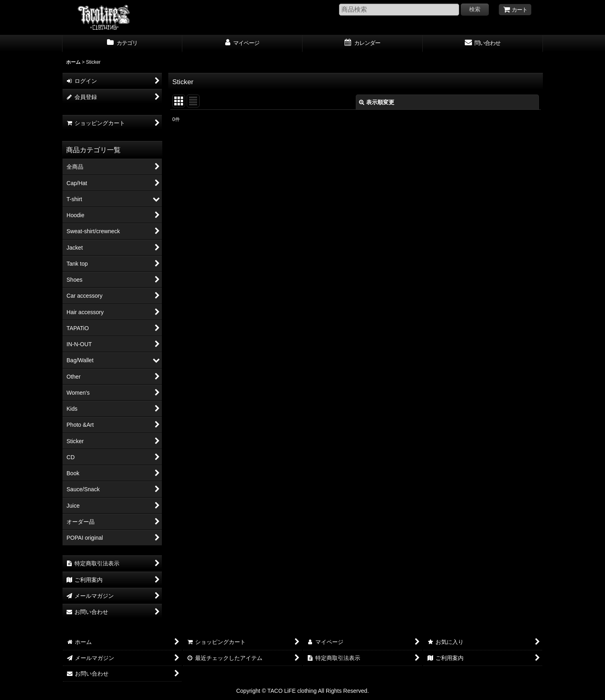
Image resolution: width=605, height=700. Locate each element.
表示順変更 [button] (377, 102)
